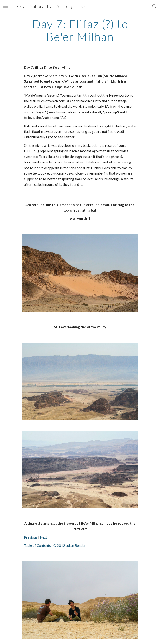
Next (44, 537)
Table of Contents (37, 546)
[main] (80, 30)
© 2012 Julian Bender (70, 546)
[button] (5, 6)
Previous (31, 537)
